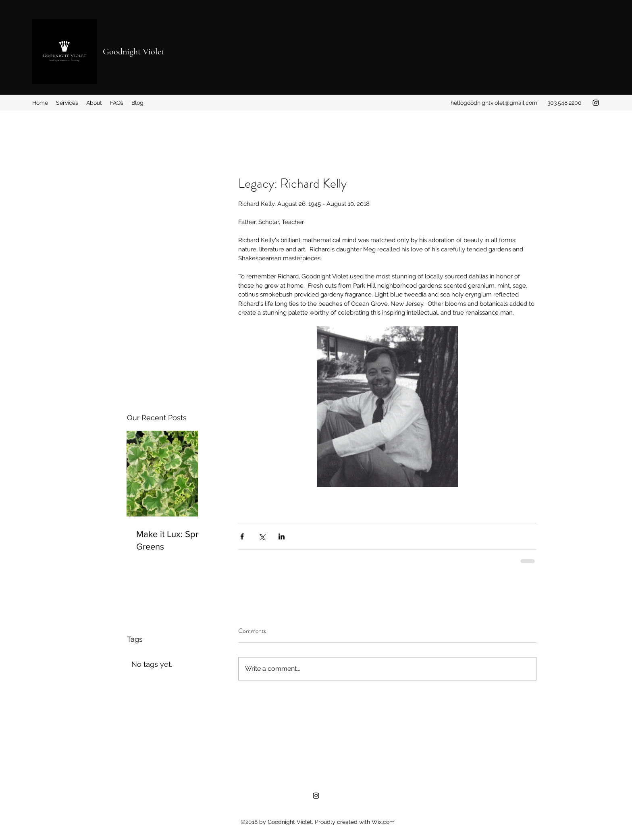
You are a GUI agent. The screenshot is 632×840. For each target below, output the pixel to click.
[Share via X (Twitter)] (262, 536)
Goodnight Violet (133, 52)
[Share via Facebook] (242, 536)
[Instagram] (596, 103)
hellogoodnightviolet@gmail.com (494, 103)
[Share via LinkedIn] (282, 536)
